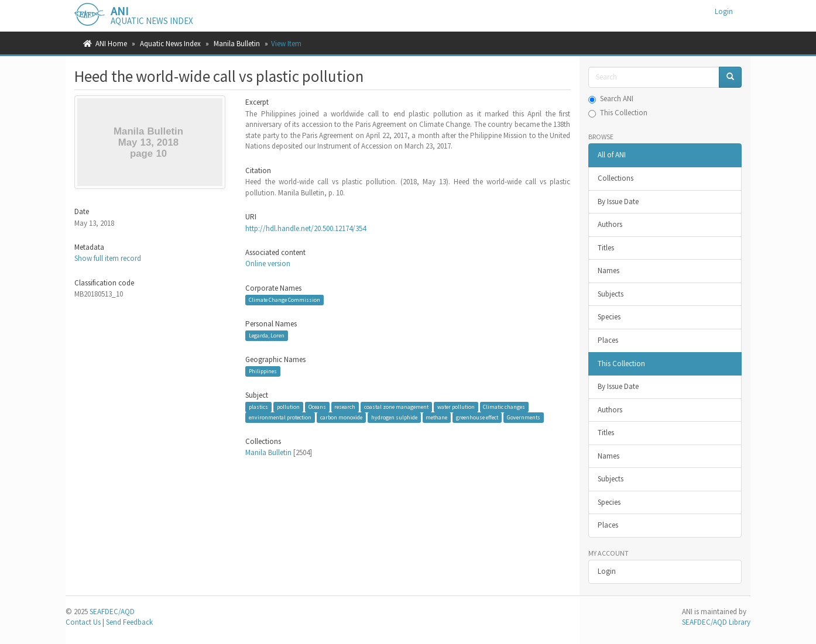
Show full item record (108, 258)
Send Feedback (129, 622)
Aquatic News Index (170, 44)
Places (608, 340)
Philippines (263, 371)
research (345, 407)
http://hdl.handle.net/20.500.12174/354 (306, 228)
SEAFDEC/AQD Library (716, 622)
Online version (268, 264)
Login (607, 571)
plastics (258, 407)
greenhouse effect (477, 417)
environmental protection (280, 417)
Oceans (317, 407)
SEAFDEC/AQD (112, 612)
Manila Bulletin (237, 44)
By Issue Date (618, 202)
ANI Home (111, 44)
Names (608, 271)
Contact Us (83, 622)
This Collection (618, 113)
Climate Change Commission (284, 300)
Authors (610, 224)
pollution (288, 407)
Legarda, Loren (267, 335)
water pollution (456, 407)
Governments (524, 417)
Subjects (611, 294)
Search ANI (611, 99)
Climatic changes (504, 407)
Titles (606, 248)
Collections (616, 178)
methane (436, 417)
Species (609, 317)
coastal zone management (396, 407)
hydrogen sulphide (394, 417)
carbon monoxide (341, 417)
